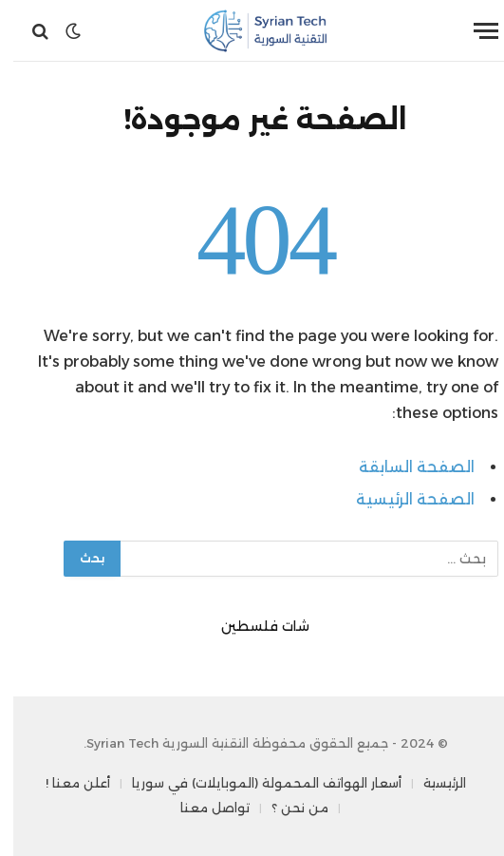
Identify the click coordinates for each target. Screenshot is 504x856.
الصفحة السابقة (403, 467)
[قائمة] (473, 31)
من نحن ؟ (287, 808)
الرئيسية (431, 783)
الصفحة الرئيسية (402, 499)
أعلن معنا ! (65, 783)
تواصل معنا (202, 808)
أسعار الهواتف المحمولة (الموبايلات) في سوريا (253, 783)
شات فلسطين (252, 626)
